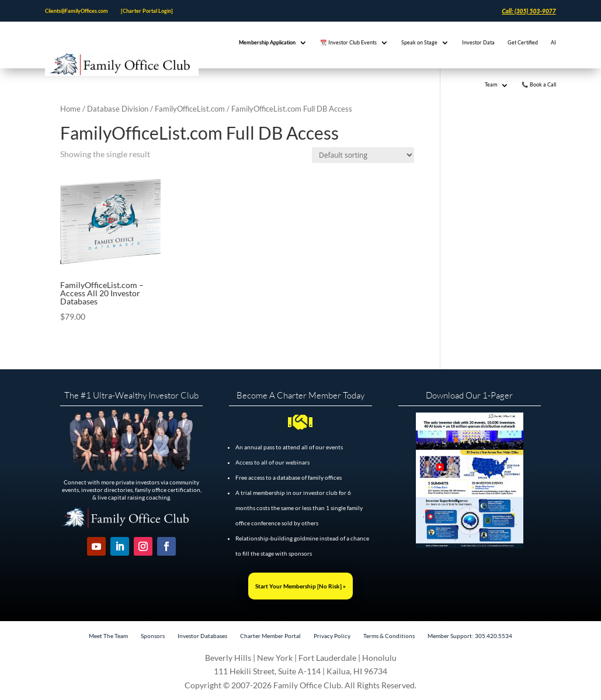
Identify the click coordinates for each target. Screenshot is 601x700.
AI (553, 42)
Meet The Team (108, 636)
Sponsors (153, 636)
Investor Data (478, 42)
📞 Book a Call (539, 84)
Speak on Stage (419, 42)
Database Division (118, 109)
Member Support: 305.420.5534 (470, 636)
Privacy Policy (332, 636)
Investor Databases (202, 636)
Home (70, 109)
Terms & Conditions (389, 636)
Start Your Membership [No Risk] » (300, 586)
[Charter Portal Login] (147, 11)
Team (491, 84)
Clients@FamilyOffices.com (77, 11)
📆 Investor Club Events (348, 42)
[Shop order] (363, 155)
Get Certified (523, 42)
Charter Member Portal (270, 636)
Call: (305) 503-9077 (529, 11)
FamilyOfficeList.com (190, 109)
